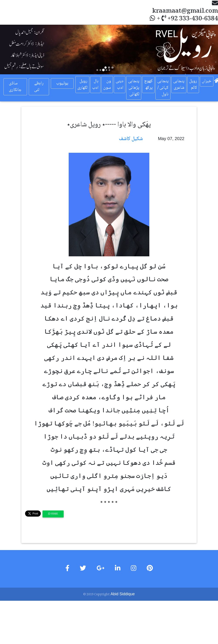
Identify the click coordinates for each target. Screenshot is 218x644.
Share (53, 514)
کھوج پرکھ (148, 85)
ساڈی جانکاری (15, 87)
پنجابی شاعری (179, 85)
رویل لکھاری (82, 85)
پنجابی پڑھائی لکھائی (134, 88)
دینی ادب (120, 85)
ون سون (107, 85)
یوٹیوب (62, 83)
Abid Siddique (123, 594)
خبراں (207, 81)
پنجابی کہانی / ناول (163, 88)
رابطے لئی (39, 87)
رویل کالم (193, 85)
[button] (16, 49)
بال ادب (95, 85)
